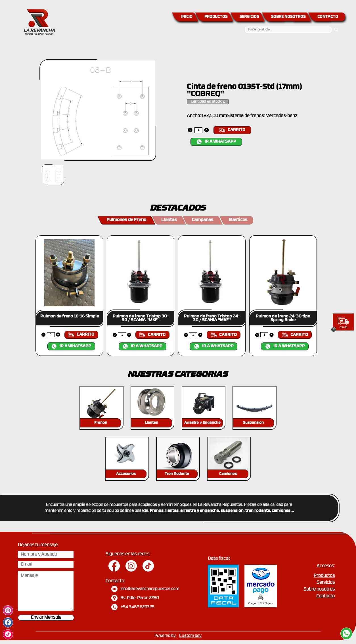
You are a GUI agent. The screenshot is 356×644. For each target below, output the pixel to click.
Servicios (326, 583)
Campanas (203, 220)
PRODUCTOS (216, 17)
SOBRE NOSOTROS (288, 17)
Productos (324, 576)
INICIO (187, 17)
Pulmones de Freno (126, 220)
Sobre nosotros (319, 590)
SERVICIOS (249, 17)
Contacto (325, 596)
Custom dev (190, 636)
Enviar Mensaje (46, 618)
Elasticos (238, 220)
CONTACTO (328, 17)
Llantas (169, 220)
